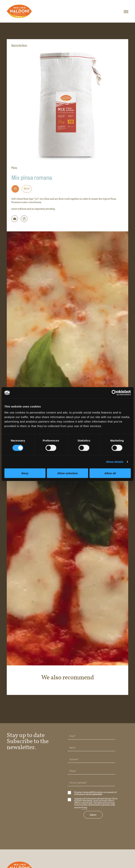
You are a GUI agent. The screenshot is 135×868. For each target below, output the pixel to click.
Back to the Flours (19, 45)
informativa (98, 792)
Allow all (110, 473)
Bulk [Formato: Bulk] (27, 189)
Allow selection (67, 473)
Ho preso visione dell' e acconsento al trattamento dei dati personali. (92, 793)
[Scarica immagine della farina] (15, 219)
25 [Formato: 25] (15, 189)
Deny (25, 473)
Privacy (84, 807)
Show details (115, 462)
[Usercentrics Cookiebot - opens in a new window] (114, 393)
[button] (24, 219)
